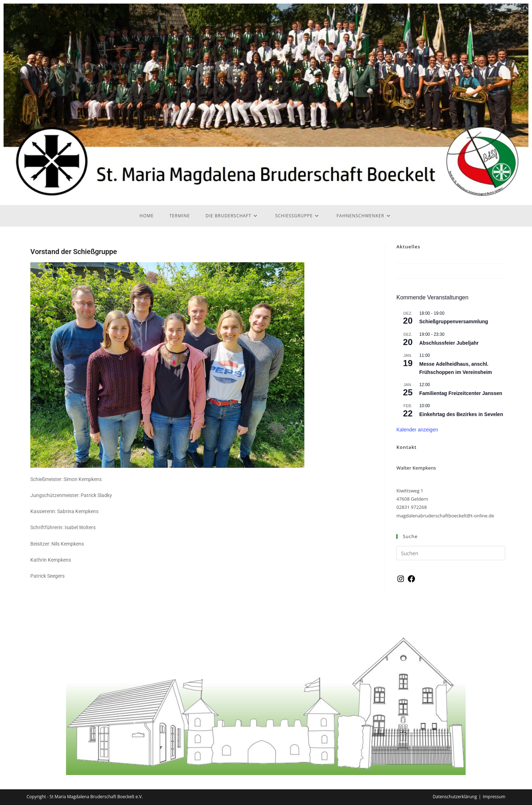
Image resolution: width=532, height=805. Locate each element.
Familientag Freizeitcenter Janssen (461, 393)
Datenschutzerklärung (455, 797)
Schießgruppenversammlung (454, 322)
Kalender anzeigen (417, 430)
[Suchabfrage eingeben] (451, 553)
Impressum (494, 797)
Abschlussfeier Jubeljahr (449, 343)
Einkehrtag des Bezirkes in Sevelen (461, 414)
